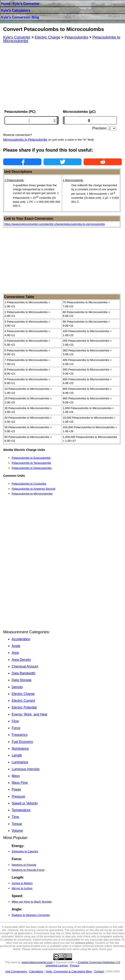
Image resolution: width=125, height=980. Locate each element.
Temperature (21, 810)
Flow (15, 721)
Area (15, 653)
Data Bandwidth (24, 673)
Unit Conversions (16, 971)
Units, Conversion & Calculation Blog (69, 971)
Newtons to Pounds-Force (28, 870)
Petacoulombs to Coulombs (29, 484)
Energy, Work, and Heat (29, 714)
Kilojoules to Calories (25, 851)
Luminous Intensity (26, 769)
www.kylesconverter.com (37, 962)
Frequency (20, 735)
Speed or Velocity (25, 803)
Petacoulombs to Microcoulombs (32, 494)
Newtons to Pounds (24, 865)
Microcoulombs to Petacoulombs (25, 140)
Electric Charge (23, 694)
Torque (17, 824)
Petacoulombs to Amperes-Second (33, 489)
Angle (16, 646)
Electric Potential (24, 707)
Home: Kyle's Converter (20, 4)
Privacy (75, 965)
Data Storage (22, 680)
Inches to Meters (22, 883)
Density (17, 687)
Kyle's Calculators (16, 10)
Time (15, 817)
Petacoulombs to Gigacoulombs (32, 468)
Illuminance (20, 749)
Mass (16, 776)
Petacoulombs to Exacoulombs (31, 458)
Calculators (36, 971)
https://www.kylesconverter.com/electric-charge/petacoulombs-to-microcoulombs (55, 224)
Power (16, 789)
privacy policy (85, 943)
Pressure (18, 796)
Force (16, 728)
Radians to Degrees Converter (31, 915)
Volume (17, 831)
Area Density (21, 660)
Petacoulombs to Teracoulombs (31, 463)
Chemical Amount (25, 666)
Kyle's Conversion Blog (20, 17)
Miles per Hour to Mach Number (32, 902)
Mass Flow (20, 783)
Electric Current (23, 701)
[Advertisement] (62, 76)
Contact (99, 971)
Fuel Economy (22, 742)
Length (17, 755)
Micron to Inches (22, 888)
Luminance (20, 762)
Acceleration (21, 639)
